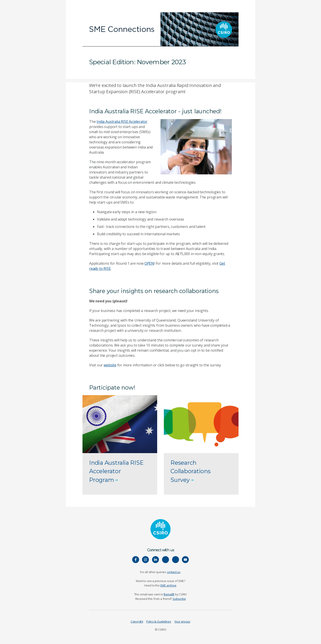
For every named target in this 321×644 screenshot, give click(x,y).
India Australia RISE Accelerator (122, 122)
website (110, 365)
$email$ (169, 594)
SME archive (168, 585)
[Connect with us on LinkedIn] (155, 560)
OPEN (149, 263)
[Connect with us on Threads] (176, 560)
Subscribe (179, 599)
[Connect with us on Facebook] (136, 560)
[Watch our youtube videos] (185, 560)
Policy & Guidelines (159, 621)
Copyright (137, 621)
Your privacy (182, 621)
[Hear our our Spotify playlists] (166, 560)
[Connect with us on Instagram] (145, 560)
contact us (174, 572)
